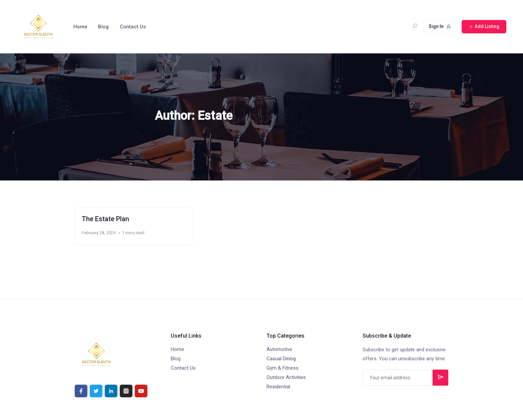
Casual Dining (281, 359)
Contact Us (133, 27)
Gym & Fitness (283, 368)
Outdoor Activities (286, 377)
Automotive (279, 349)
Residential (278, 387)
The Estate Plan (105, 219)
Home (80, 27)
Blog (103, 27)
